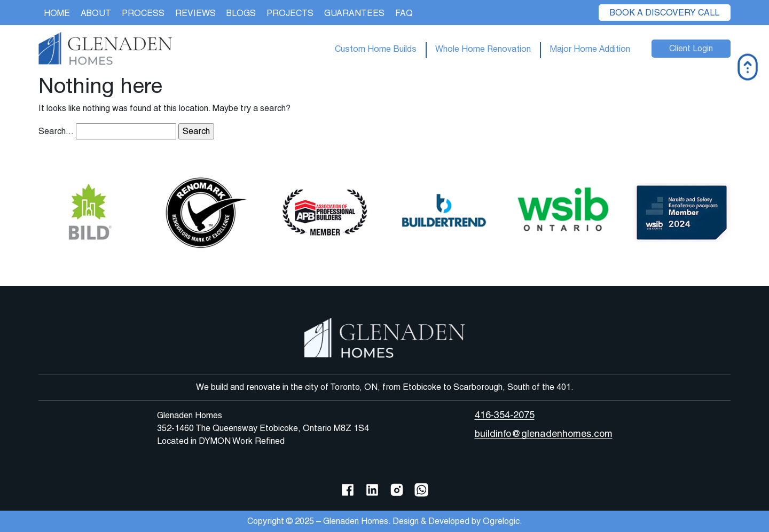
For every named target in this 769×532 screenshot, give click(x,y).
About (96, 13)
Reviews (195, 13)
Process (143, 13)
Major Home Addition (590, 49)
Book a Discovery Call (665, 13)
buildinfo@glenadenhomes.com (544, 433)
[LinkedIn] (372, 489)
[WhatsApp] (421, 489)
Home (57, 13)
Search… (56, 131)
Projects (290, 13)
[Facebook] (348, 489)
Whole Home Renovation (483, 49)
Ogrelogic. (503, 521)
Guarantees (354, 13)
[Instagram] (397, 489)
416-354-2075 (505, 415)
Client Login (691, 48)
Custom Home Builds (376, 49)
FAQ (404, 13)
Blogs (241, 13)
